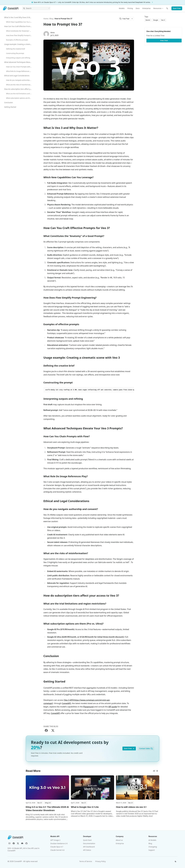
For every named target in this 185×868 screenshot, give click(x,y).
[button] (40, 803)
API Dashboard (89, 847)
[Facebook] (14, 843)
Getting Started (10, 107)
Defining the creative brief (16, 49)
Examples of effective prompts (17, 40)
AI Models (152, 840)
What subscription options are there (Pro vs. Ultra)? (20, 98)
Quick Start (87, 840)
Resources (158, 8)
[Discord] (22, 843)
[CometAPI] (11, 8)
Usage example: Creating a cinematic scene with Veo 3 (19, 44)
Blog (150, 843)
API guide (113, 707)
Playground (88, 707)
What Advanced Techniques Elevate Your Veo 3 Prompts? (19, 62)
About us (119, 840)
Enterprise (120, 843)
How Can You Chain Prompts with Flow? (20, 67)
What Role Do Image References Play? (20, 71)
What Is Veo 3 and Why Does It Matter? (19, 17)
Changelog (153, 847)
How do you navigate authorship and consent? (20, 80)
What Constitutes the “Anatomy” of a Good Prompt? (20, 31)
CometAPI (66, 703)
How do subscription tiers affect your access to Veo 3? (19, 89)
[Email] (9, 843)
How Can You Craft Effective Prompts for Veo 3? (19, 26)
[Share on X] (53, 730)
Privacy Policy (101, 861)
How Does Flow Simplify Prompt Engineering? (20, 35)
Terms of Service (86, 861)
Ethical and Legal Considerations (17, 76)
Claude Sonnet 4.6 (57, 850)
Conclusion (8, 102)
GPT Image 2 (55, 840)
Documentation (89, 843)
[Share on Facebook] (46, 730)
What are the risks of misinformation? (20, 85)
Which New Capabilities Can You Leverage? (20, 22)
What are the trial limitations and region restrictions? (20, 94)
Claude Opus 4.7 (57, 847)
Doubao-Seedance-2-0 (59, 843)
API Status (87, 850)
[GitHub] (26, 843)
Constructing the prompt (15, 53)
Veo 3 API (69, 700)
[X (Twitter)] (18, 843)
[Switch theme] (176, 861)
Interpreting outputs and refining (18, 58)
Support (152, 850)
